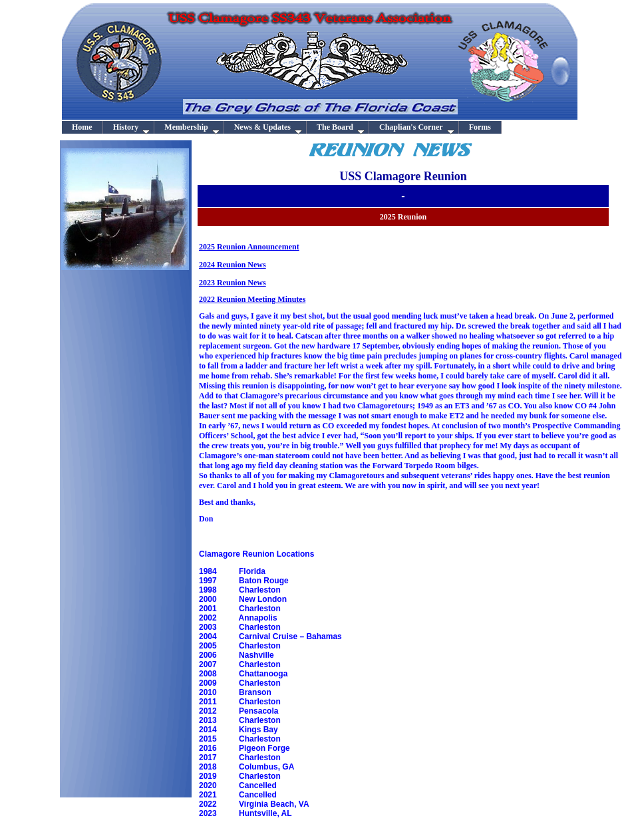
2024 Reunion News (233, 265)
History (132, 128)
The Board (341, 128)
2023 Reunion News (233, 283)
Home (82, 127)
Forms (480, 127)
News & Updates (268, 128)
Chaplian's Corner (417, 128)
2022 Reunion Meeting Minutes (252, 299)
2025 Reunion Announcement (249, 247)
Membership (192, 128)
